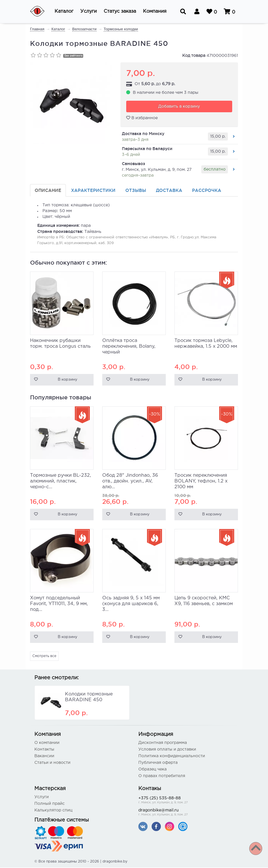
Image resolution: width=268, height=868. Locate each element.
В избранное (142, 118)
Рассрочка (207, 191)
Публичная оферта (158, 763)
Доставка (169, 191)
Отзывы (136, 191)
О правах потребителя (162, 777)
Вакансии (44, 757)
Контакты (44, 750)
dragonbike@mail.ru (186, 813)
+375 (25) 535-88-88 (186, 801)
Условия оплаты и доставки (167, 750)
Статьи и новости (52, 763)
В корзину (68, 380)
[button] (64, 12)
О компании (47, 743)
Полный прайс (50, 804)
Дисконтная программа (163, 743)
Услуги (42, 798)
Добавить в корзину (179, 107)
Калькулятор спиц (53, 811)
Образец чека (152, 770)
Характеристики (93, 191)
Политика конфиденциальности (172, 757)
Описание (48, 191)
